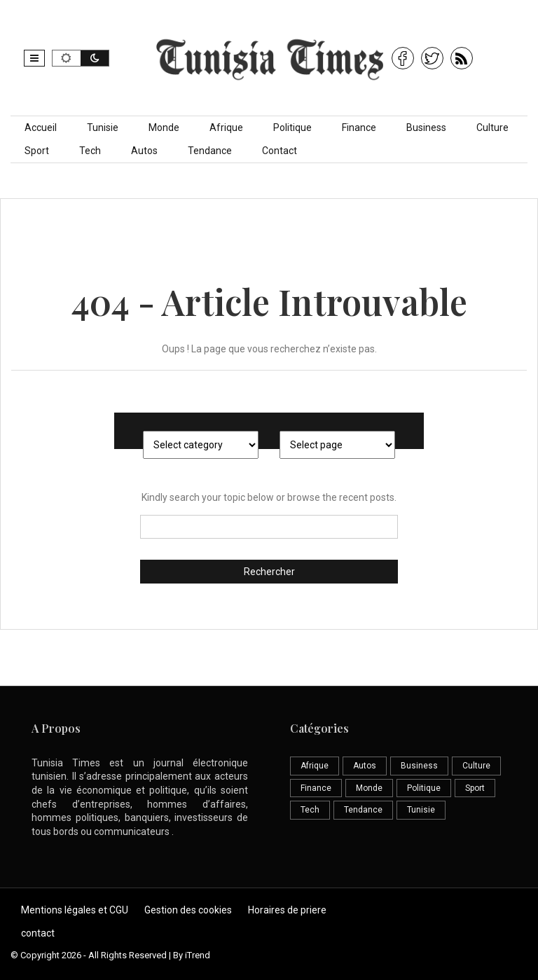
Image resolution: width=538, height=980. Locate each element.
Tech (90, 151)
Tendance (210, 151)
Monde (164, 127)
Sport (37, 151)
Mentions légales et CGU (75, 910)
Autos (144, 151)
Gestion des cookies (188, 910)
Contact (280, 151)
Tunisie (103, 127)
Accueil (41, 127)
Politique (292, 127)
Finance (359, 127)
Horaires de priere (287, 910)
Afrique (226, 127)
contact (38, 933)
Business (426, 127)
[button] (34, 58)
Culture (492, 127)
